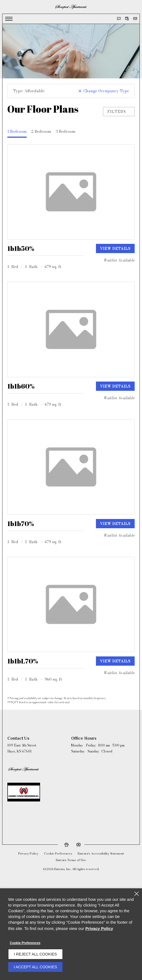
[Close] (137, 894)
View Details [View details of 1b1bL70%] (115, 661)
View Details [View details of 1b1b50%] (115, 248)
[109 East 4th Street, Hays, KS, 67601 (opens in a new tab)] (22, 748)
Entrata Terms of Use (71, 860)
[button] (119, 19)
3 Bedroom (66, 131)
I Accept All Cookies (35, 967)
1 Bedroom (17, 131)
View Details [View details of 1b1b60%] (115, 386)
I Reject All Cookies (35, 954)
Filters (119, 112)
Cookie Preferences (25, 943)
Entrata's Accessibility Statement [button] (101, 853)
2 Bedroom (41, 131)
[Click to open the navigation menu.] (9, 19)
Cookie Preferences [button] (58, 853)
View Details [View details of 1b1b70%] (115, 524)
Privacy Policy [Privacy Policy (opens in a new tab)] (28, 853)
